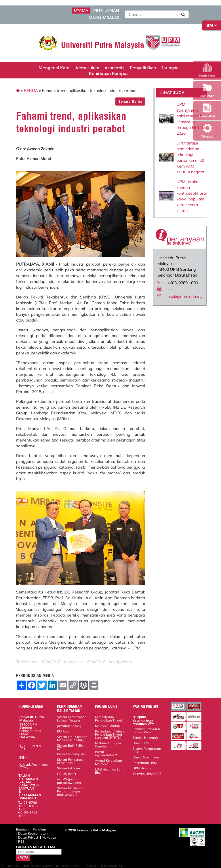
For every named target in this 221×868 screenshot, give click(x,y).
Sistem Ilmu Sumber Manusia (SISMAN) (72, 738)
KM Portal (64, 731)
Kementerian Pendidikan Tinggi (108, 718)
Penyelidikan (143, 68)
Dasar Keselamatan (33, 833)
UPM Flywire (142, 768)
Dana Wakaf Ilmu (146, 757)
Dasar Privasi (28, 837)
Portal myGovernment (106, 753)
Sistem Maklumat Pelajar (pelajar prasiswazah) (70, 791)
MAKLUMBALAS (104, 18)
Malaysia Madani (108, 726)
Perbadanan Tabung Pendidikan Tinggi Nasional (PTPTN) (110, 734)
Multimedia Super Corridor (108, 745)
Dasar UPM (141, 743)
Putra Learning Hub (71, 754)
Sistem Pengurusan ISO (147, 750)
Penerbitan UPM (145, 763)
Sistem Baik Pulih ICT (70, 747)
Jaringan (170, 68)
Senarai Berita (130, 101)
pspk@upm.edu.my (185, 296)
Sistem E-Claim (68, 768)
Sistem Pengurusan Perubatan (71, 761)
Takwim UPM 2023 (147, 774)
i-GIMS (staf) (67, 774)
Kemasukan (87, 68)
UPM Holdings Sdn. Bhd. (109, 771)
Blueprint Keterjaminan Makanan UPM (143, 720)
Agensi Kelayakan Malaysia (108, 762)
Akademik (115, 68)
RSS (21, 841)
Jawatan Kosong (69, 726)
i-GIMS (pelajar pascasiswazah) (69, 781)
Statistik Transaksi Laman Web (146, 731)
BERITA (31, 91)
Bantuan (22, 829)
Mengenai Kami (55, 68)
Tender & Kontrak (145, 738)
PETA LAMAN (106, 11)
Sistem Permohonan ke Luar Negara (72, 718)
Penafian (39, 829)
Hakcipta (49, 837)
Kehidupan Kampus (109, 74)
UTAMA (81, 11)
